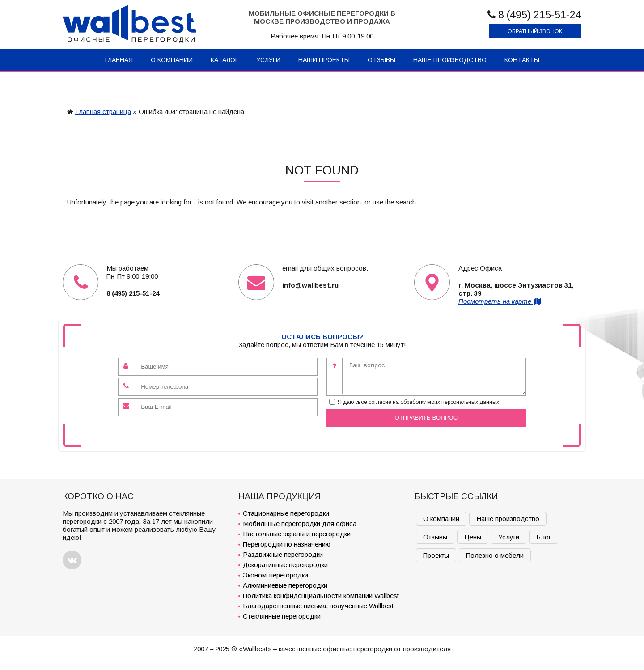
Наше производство (450, 60)
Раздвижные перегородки (283, 554)
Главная (119, 60)
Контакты (522, 60)
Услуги (268, 60)
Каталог (225, 60)
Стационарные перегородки (286, 513)
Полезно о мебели (495, 555)
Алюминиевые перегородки (285, 585)
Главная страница (103, 112)
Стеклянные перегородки (282, 616)
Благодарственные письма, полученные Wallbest (318, 606)
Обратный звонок (535, 31)
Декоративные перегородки (285, 565)
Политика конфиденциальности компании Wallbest (321, 596)
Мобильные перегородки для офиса (300, 524)
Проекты (436, 555)
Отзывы (381, 60)
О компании (172, 60)
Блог (544, 537)
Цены (473, 537)
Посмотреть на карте (500, 301)
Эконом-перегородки (275, 575)
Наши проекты (324, 60)
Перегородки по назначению (287, 544)
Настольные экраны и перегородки (297, 534)
